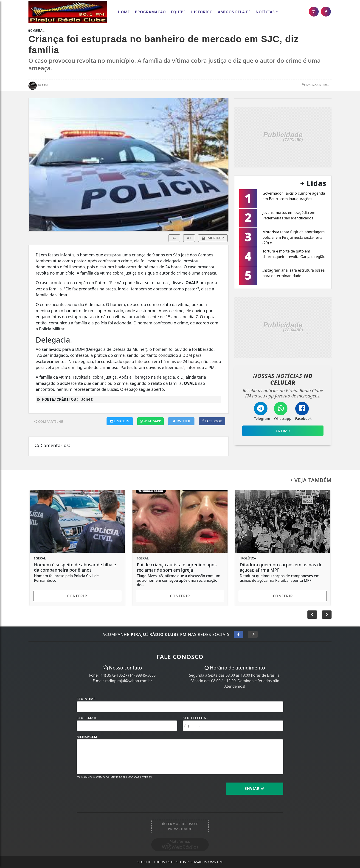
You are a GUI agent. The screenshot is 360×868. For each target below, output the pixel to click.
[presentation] (112, 792)
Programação (150, 12)
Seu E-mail (87, 718)
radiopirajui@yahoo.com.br (129, 681)
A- (174, 238)
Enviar (255, 789)
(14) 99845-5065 (142, 675)
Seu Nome (86, 699)
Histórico (202, 12)
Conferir (77, 596)
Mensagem (87, 737)
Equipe (178, 12)
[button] (327, 615)
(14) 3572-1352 (112, 675)
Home (124, 12)
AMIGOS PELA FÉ (234, 12)
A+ (189, 238)
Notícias (265, 12)
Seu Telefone (196, 718)
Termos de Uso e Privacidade (180, 826)
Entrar (283, 431)
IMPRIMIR (213, 238)
